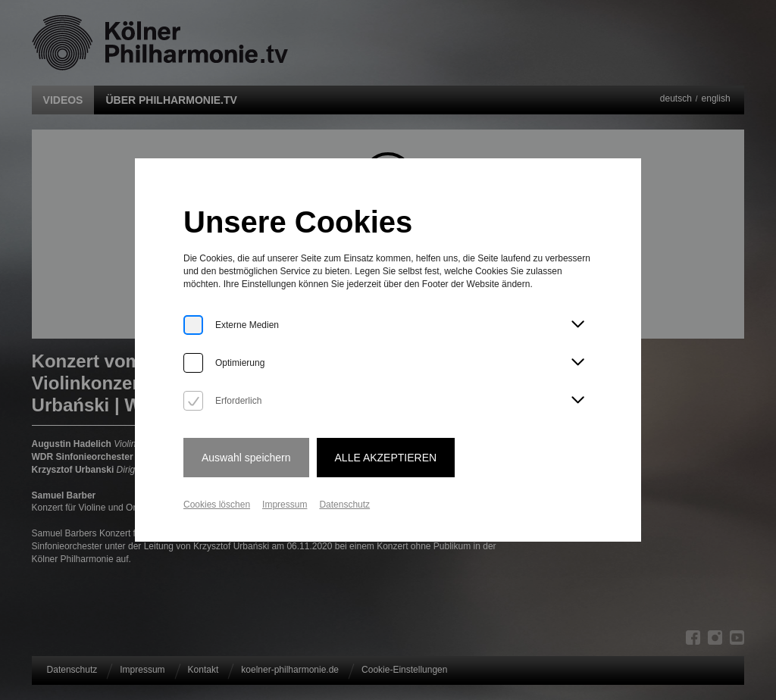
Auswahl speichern (246, 458)
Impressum (285, 505)
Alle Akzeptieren (386, 458)
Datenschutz (344, 505)
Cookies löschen (217, 505)
